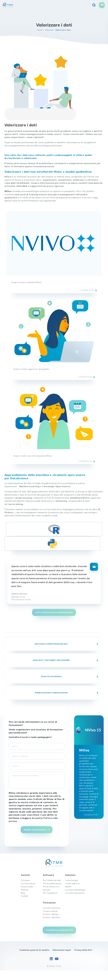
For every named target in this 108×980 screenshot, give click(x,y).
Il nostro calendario (52, 917)
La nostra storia (28, 884)
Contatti (24, 896)
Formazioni (49, 903)
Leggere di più (91, 815)
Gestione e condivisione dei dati (51, 644)
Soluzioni (49, 30)
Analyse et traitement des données (51, 660)
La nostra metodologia (75, 890)
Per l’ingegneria (50, 893)
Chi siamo (25, 880)
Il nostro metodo (50, 911)
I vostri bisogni (72, 880)
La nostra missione (52, 908)
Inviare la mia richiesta (35, 830)
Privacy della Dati (83, 950)
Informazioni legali (62, 950)
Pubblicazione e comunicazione (51, 693)
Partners (25, 890)
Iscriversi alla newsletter (59, 930)
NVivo (8, 191)
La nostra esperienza (75, 893)
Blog (23, 893)
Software (49, 875)
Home (40, 30)
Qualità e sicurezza (51, 676)
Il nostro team (27, 887)
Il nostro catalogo (51, 914)
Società (25, 875)
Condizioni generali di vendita (34, 950)
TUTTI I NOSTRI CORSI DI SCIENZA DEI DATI (54, 613)
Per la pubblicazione (52, 884)
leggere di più (87, 290)
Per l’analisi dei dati (52, 880)
